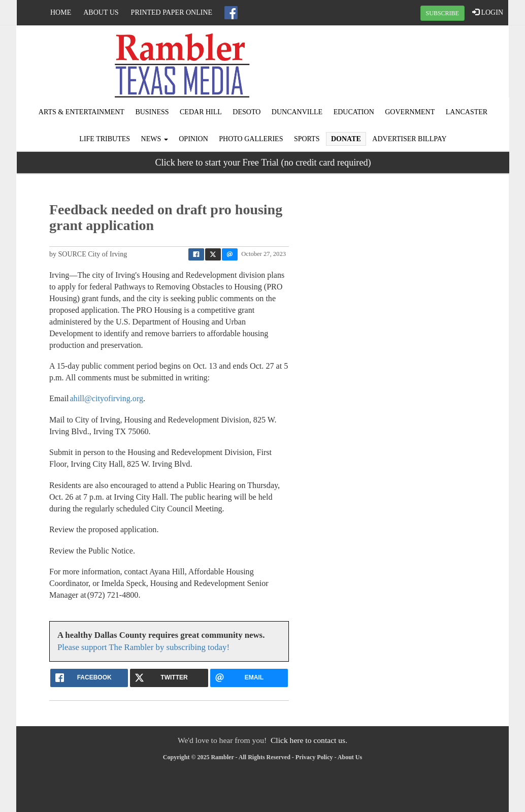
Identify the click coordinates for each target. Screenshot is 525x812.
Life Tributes (105, 139)
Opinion (193, 139)
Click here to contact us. (309, 740)
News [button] (155, 139)
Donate (346, 139)
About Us (101, 12)
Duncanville (297, 112)
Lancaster (467, 112)
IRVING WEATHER (426, 63)
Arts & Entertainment (81, 112)
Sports (307, 139)
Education (354, 112)
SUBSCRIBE (442, 13)
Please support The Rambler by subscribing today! (143, 647)
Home (61, 12)
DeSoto (247, 112)
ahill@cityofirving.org (106, 398)
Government (410, 112)
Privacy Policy (314, 757)
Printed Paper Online (172, 12)
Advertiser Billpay (409, 139)
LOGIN (488, 12)
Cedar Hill (201, 112)
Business (152, 112)
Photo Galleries (251, 139)
